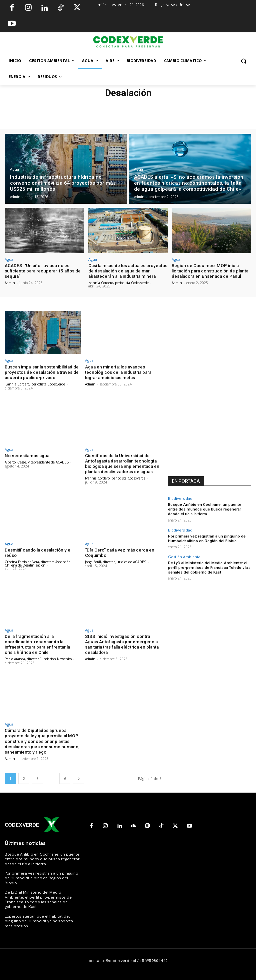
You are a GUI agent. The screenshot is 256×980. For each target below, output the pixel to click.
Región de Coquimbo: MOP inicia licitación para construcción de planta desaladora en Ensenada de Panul (209, 271)
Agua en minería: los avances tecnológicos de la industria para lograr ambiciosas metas (118, 371)
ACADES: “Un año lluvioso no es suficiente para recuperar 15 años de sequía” (41, 271)
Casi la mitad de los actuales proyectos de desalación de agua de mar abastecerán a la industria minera (127, 271)
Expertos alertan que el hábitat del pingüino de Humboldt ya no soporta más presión (39, 918)
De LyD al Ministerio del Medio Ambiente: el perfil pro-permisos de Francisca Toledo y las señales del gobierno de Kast (207, 565)
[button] (243, 61)
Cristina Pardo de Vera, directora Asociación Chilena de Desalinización (38, 562)
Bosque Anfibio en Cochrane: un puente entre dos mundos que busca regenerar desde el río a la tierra (210, 508)
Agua (14, 170)
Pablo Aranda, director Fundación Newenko (38, 656)
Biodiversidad (180, 498)
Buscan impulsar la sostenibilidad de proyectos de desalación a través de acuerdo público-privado (41, 371)
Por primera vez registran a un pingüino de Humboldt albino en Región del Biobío (205, 537)
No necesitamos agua (26, 455)
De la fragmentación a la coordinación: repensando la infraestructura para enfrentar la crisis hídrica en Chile (42, 642)
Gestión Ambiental (185, 555)
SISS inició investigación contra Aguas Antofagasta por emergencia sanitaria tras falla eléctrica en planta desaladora (123, 642)
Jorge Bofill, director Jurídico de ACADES (115, 560)
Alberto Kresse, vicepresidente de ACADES (37, 461)
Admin (10, 282)
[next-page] (79, 775)
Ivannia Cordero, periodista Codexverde (118, 282)
